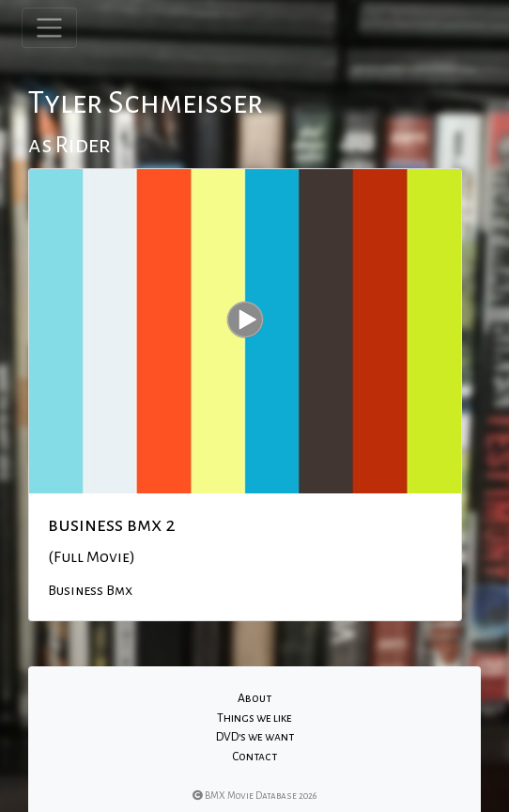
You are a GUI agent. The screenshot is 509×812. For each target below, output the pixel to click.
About (254, 698)
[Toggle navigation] (49, 28)
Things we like (254, 718)
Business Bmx (90, 590)
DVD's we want (255, 737)
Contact (254, 757)
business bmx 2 (112, 524)
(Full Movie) (92, 557)
